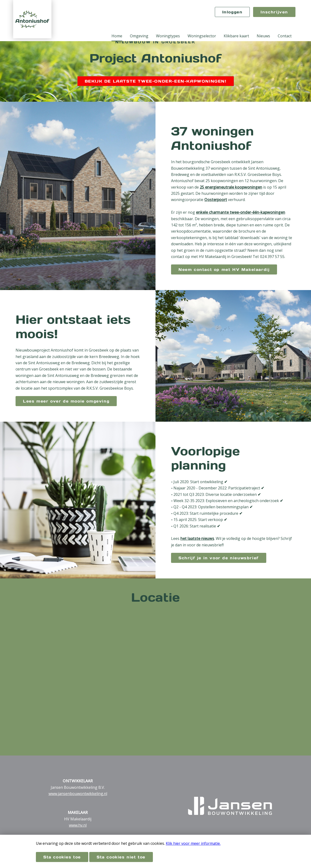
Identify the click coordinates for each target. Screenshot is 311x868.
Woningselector (202, 36)
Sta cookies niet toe (121, 857)
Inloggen (232, 12)
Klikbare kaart (236, 36)
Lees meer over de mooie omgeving (66, 401)
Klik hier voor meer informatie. (193, 843)
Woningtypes (168, 36)
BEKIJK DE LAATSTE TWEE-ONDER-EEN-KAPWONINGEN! (156, 81)
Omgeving (139, 36)
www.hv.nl (78, 825)
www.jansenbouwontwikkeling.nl (78, 794)
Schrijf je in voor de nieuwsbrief (219, 558)
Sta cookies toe (62, 857)
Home (117, 36)
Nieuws (263, 36)
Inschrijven (274, 12)
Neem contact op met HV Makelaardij (224, 269)
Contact (285, 36)
